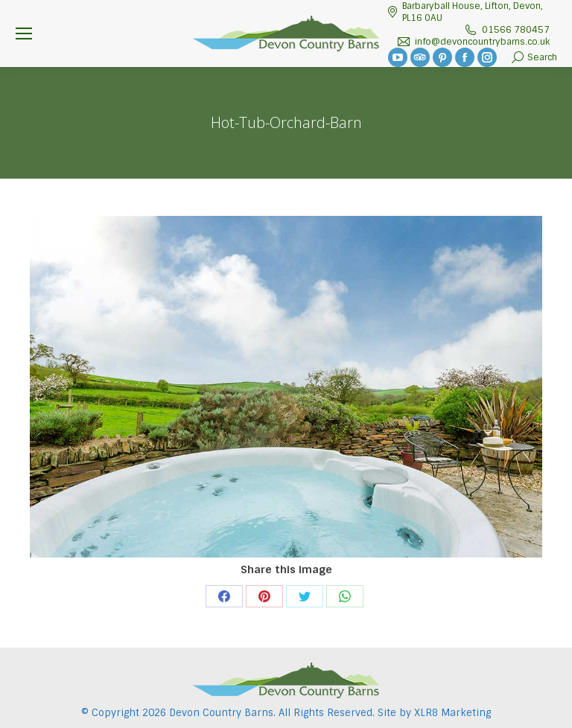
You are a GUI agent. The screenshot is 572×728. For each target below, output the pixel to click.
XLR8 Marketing (452, 713)
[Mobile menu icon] (24, 33)
